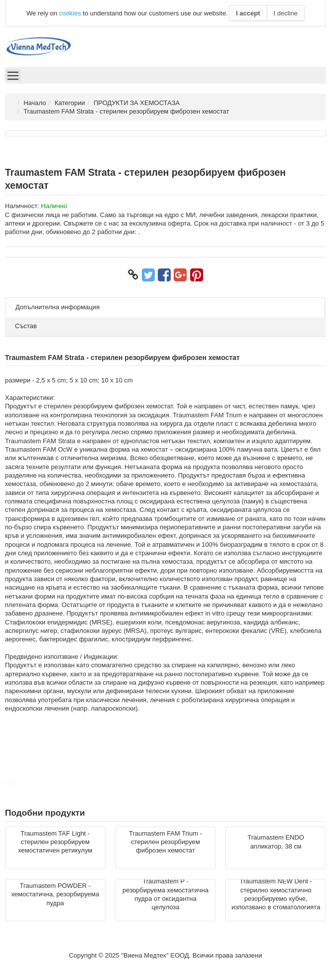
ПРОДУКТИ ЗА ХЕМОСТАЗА (137, 103)
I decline (286, 13)
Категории (70, 103)
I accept (248, 13)
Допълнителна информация (57, 307)
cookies (70, 13)
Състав (26, 326)
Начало (35, 103)
